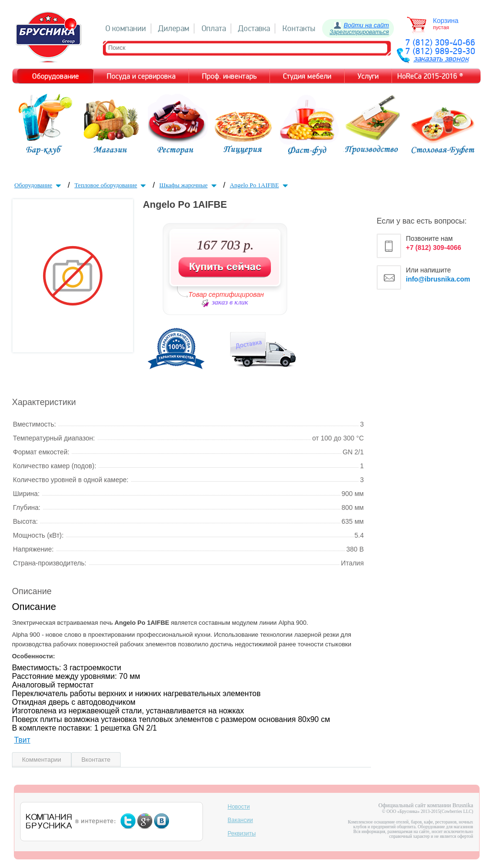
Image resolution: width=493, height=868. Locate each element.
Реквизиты (242, 834)
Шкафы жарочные (189, 185)
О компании (126, 28)
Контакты (299, 28)
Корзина (446, 21)
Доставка (254, 28)
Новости (239, 807)
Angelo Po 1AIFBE (260, 185)
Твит (22, 740)
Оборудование (39, 185)
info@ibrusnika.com (438, 279)
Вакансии (241, 820)
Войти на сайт (366, 25)
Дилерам (174, 28)
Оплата (214, 28)
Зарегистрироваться (359, 32)
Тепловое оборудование (111, 185)
